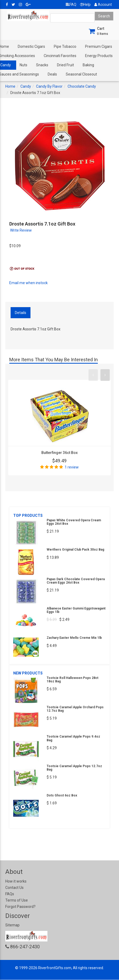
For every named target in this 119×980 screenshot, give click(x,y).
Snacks (42, 65)
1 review (72, 467)
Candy (26, 86)
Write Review (21, 230)
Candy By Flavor (49, 86)
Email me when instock (28, 283)
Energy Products (99, 56)
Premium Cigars (99, 46)
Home (10, 86)
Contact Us (14, 888)
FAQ (71, 4)
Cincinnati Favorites (60, 56)
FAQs (10, 894)
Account (103, 4)
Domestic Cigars (31, 46)
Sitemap (12, 925)
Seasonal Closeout (81, 74)
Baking (88, 65)
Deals (52, 74)
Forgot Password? (20, 907)
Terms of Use (17, 900)
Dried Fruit (65, 65)
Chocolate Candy (82, 86)
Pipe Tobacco (65, 46)
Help (85, 4)
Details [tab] (21, 313)
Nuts (23, 65)
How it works (16, 881)
